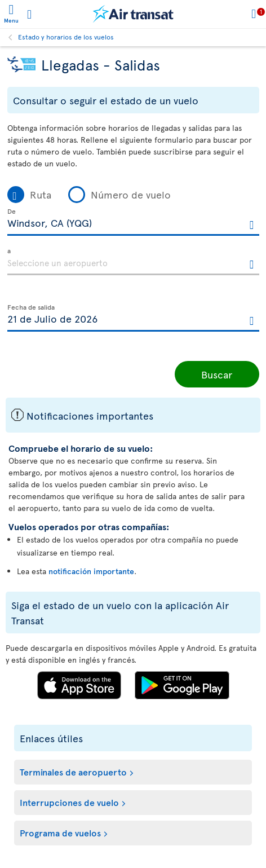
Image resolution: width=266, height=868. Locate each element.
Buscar (217, 374)
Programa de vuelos (60, 832)
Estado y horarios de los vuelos (66, 37)
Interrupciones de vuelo (69, 802)
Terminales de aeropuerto (73, 772)
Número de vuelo (131, 194)
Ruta (41, 194)
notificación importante (91, 571)
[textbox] (133, 222)
